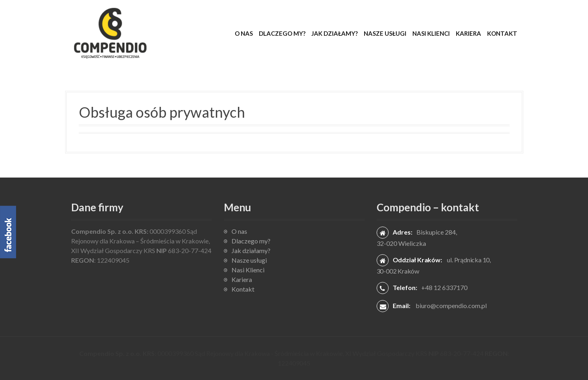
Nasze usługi (385, 33)
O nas (244, 33)
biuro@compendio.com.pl (451, 305)
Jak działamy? (335, 33)
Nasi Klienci (431, 33)
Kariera (468, 33)
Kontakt (502, 33)
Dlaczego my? (282, 33)
